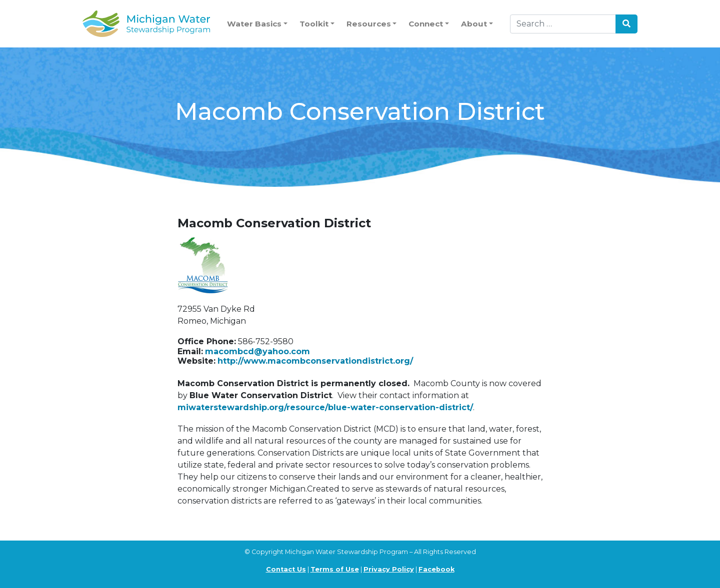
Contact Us (286, 569)
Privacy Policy (389, 569)
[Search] (563, 24)
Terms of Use (335, 569)
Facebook (436, 569)
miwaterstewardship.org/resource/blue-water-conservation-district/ (325, 407)
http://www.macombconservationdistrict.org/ (315, 361)
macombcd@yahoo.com (257, 351)
